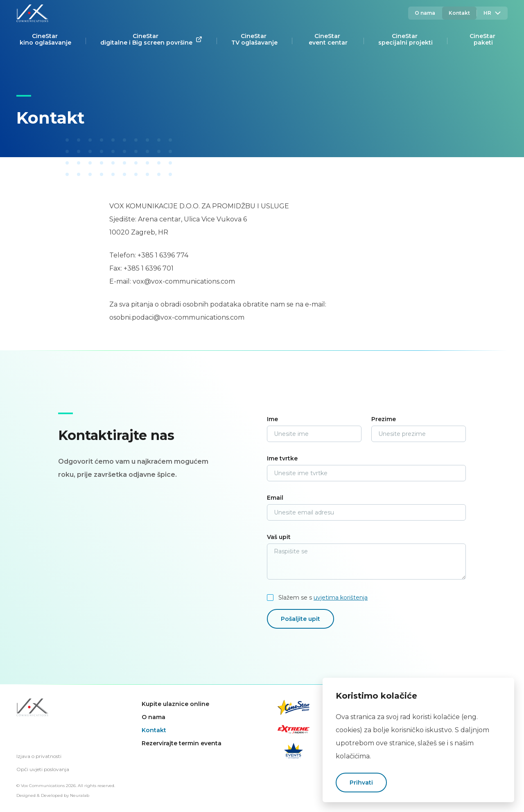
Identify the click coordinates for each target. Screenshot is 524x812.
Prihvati (361, 783)
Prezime (384, 419)
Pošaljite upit (300, 619)
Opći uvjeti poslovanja (43, 769)
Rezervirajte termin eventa (182, 743)
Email (275, 498)
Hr (492, 13)
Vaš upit (279, 537)
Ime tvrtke (282, 458)
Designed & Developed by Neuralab (53, 795)
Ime (272, 419)
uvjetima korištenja (341, 598)
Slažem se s (323, 598)
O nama (425, 13)
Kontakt (459, 13)
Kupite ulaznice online (175, 704)
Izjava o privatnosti (39, 756)
